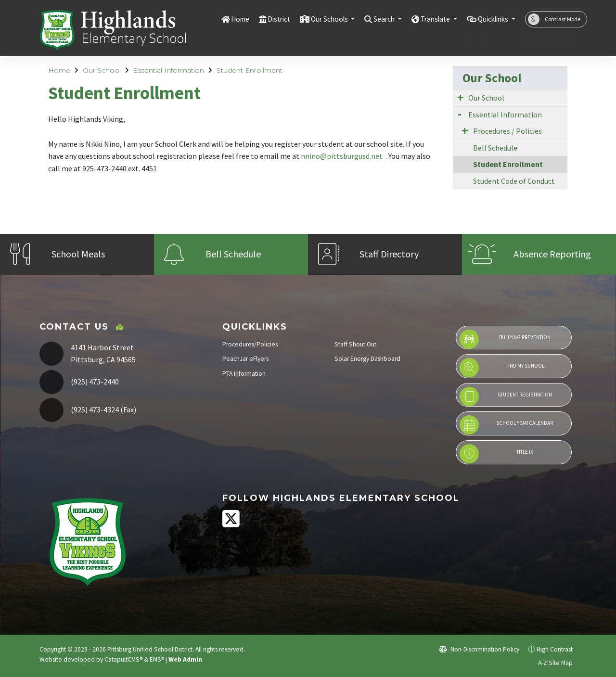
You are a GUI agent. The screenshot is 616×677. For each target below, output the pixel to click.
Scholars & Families (545, 38)
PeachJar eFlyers (245, 359)
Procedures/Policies (250, 344)
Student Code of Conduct (514, 181)
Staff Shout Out (355, 344)
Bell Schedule (495, 148)
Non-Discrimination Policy (479, 649)
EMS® (157, 659)
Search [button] (369, 19)
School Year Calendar (506, 425)
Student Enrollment (250, 70)
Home (211, 19)
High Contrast (555, 649)
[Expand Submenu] (461, 97)
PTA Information (244, 374)
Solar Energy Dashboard (367, 359)
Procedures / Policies (507, 131)
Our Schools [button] (309, 19)
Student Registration (506, 396)
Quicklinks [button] (490, 19)
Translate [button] (425, 19)
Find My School (502, 368)
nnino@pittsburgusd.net (342, 156)
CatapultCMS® (123, 659)
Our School (481, 38)
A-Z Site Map (550, 663)
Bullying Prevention (505, 339)
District (253, 19)
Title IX (496, 454)
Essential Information (168, 70)
